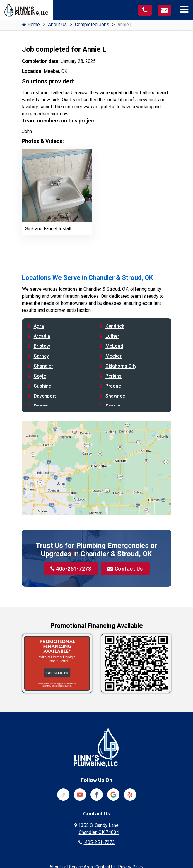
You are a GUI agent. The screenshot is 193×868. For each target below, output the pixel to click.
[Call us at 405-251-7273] (145, 10)
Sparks (113, 406)
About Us (57, 25)
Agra (39, 326)
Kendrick (115, 326)
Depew (41, 406)
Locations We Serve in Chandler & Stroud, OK (87, 278)
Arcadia (42, 336)
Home (31, 25)
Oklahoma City (121, 366)
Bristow (42, 346)
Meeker (113, 356)
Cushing (43, 386)
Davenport (45, 396)
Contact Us (125, 569)
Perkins (113, 376)
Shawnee (115, 396)
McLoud (114, 346)
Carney (41, 356)
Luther (112, 336)
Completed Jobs (92, 25)
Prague (113, 386)
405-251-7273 (71, 569)
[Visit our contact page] (164, 10)
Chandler (43, 366)
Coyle (40, 376)
